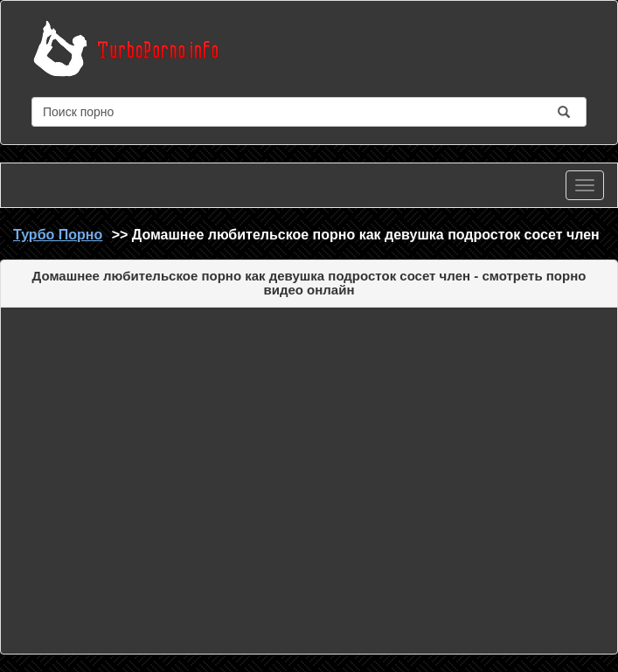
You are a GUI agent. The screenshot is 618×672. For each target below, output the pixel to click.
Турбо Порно (58, 235)
